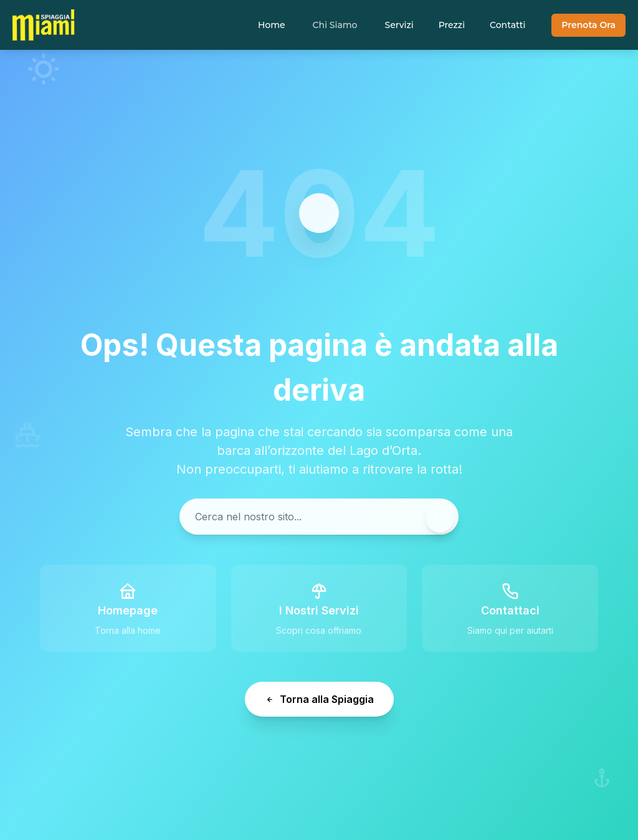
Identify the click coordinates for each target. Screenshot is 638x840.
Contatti (507, 25)
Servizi (399, 25)
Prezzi (452, 25)
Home (272, 25)
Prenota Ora (588, 25)
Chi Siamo (335, 25)
